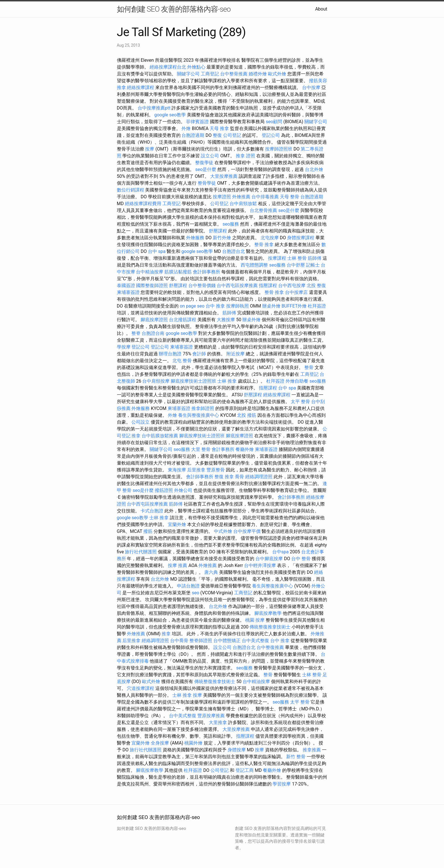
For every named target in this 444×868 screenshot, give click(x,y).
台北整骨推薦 (263, 210)
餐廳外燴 (245, 449)
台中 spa (157, 251)
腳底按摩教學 (268, 613)
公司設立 (141, 422)
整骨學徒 (207, 183)
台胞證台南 (153, 333)
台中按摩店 (296, 292)
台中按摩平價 (247, 531)
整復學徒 (204, 163)
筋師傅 (315, 258)
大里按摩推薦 (224, 176)
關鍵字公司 (188, 74)
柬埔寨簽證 (128, 292)
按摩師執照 (238, 306)
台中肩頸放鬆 (243, 204)
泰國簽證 (126, 285)
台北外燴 (314, 169)
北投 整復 (316, 285)
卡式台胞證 (152, 511)
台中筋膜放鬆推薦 (160, 436)
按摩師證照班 (279, 149)
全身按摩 (160, 743)
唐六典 (211, 572)
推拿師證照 (203, 408)
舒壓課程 (218, 231)
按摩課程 (277, 258)
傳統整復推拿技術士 (270, 627)
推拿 (121, 87)
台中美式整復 (255, 641)
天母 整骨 (290, 197)
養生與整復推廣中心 (199, 415)
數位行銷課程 (131, 190)
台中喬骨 (179, 641)
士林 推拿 (227, 381)
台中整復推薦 (270, 647)
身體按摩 (237, 750)
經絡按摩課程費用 (143, 204)
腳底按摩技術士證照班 (193, 381)
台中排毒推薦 (265, 197)
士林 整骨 (297, 258)
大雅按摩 (226, 320)
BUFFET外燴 (294, 306)
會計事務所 (223, 449)
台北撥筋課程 (183, 320)
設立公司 (210, 156)
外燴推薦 (241, 197)
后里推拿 (196, 470)
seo (195, 593)
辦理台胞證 (170, 354)
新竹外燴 (222, 238)
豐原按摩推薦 (211, 716)
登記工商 (245, 770)
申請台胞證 (188, 586)
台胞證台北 (234, 251)
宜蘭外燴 (177, 524)
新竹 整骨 (296, 757)
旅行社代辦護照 (141, 552)
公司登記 (232, 135)
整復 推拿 (224, 477)
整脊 (136, 333)
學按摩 (124, 347)
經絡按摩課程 (141, 87)
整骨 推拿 (264, 245)
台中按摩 (311, 87)
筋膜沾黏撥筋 (178, 272)
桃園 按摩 (255, 620)
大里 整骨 (201, 449)
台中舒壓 (296, 265)
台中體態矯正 (227, 641)
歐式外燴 (277, 74)
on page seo (192, 306)
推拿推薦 (312, 750)
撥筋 (148, 531)
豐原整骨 (216, 470)
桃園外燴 (193, 743)
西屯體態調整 (254, 265)
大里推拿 (218, 722)
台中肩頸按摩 (156, 381)
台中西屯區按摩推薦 (237, 285)
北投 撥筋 (247, 415)
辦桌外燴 (271, 306)
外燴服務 (195, 238)
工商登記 (210, 74)
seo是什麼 (206, 169)
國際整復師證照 (152, 285)
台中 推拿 (215, 306)
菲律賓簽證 (197, 122)
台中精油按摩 (150, 272)
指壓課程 (268, 285)
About (321, 9)
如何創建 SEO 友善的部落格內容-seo (174, 9)
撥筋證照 (164, 490)
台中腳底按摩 (269, 559)
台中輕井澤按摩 (260, 565)
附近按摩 (236, 354)
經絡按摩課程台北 (168, 67)
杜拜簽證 (317, 306)
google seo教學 (170, 115)
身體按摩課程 (301, 238)
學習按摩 (282, 784)
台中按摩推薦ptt (154, 108)
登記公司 (271, 135)
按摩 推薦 (177, 565)
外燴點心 (196, 67)
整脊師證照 (201, 641)
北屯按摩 (270, 238)
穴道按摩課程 (141, 688)
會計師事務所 (206, 272)
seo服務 (231, 224)
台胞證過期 (193, 135)
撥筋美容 (318, 81)
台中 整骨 (301, 559)
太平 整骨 (300, 402)
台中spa (280, 552)
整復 (217, 135)
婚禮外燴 (258, 74)
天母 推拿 (219, 128)
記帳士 (313, 265)
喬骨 (239, 477)
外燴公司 (183, 490)
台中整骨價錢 (202, 285)
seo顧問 (274, 122)
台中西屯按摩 (292, 285)
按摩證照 (222, 197)
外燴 (186, 128)
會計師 (199, 354)
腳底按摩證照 (154, 320)
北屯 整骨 (182, 361)
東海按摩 (177, 470)
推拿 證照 (245, 156)
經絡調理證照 (259, 477)
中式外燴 (223, 531)
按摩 (150, 149)
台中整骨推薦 (234, 74)
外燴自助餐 (297, 381)
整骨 (309, 367)
